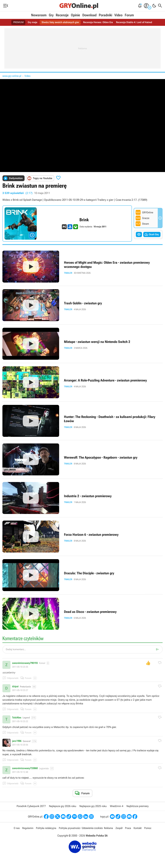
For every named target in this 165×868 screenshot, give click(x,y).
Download (89, 15)
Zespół (120, 828)
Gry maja (30, 22)
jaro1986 (17, 741)
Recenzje (62, 15)
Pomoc (149, 828)
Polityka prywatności (69, 828)
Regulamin (26, 828)
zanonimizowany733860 (25, 768)
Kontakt (139, 828)
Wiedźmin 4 (117, 806)
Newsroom (39, 15)
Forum (129, 15)
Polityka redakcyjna (45, 828)
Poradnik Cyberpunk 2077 (31, 806)
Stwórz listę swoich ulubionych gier (59, 22)
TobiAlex (17, 718)
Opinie (75, 15)
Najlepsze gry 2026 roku (63, 806)
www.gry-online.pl (12, 76)
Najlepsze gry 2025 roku (93, 806)
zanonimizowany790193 (25, 663)
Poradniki (105, 15)
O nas (15, 828)
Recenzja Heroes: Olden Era (99, 22)
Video (118, 15)
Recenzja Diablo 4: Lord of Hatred (136, 22)
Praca (129, 828)
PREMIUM (16, 22)
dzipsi (15, 686)
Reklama (109, 828)
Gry (51, 15)
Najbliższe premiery (138, 806)
